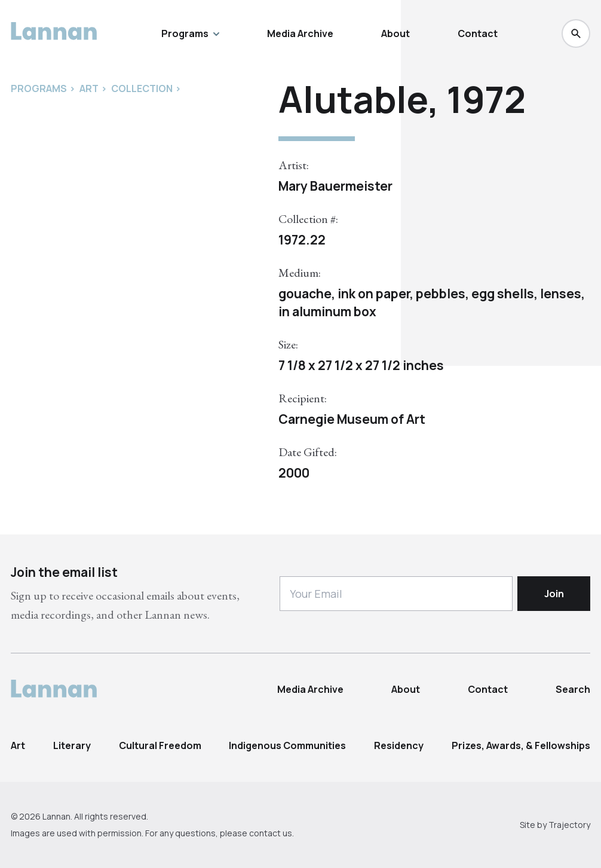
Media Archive (300, 33)
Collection (142, 88)
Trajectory (569, 825)
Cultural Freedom (160, 745)
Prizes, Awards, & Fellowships (521, 745)
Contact (478, 33)
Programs (190, 33)
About (395, 33)
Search (573, 689)
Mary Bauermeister (335, 186)
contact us (271, 833)
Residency (399, 745)
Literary (72, 745)
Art (18, 745)
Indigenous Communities (287, 745)
